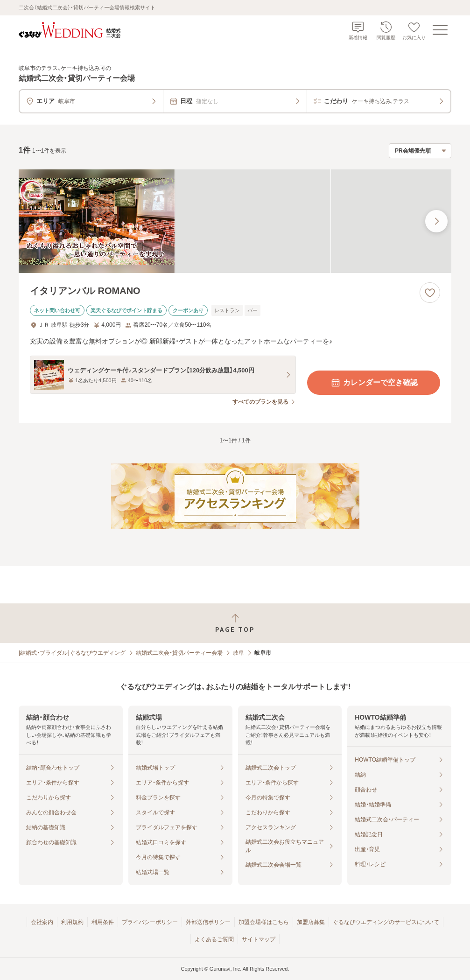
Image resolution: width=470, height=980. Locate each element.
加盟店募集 (311, 922)
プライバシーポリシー (150, 922)
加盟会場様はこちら (264, 922)
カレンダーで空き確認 (374, 383)
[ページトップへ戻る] (235, 623)
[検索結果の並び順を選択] (420, 151)
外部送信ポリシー (208, 922)
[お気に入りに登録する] (430, 293)
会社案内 (42, 922)
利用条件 (103, 922)
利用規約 (72, 922)
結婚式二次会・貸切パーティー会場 (179, 653)
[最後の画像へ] (436, 221)
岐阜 (239, 653)
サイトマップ (259, 939)
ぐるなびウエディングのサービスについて (386, 922)
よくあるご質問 (214, 939)
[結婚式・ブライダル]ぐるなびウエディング (72, 653)
